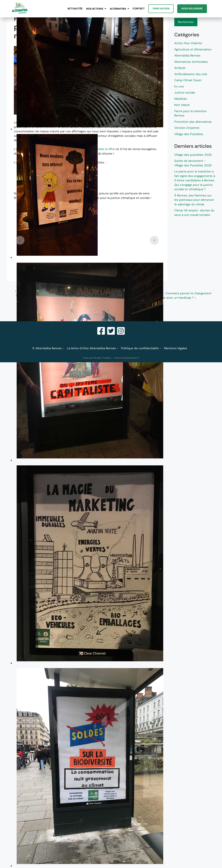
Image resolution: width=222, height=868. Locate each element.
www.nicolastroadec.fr (127, 358)
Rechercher (186, 22)
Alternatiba (118, 9)
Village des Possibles (189, 134)
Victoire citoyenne (187, 128)
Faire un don (161, 9)
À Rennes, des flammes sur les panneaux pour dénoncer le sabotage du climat (194, 200)
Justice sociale (185, 92)
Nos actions (95, 9)
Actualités (75, 9)
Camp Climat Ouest (188, 80)
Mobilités (181, 99)
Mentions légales (176, 348)
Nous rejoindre (192, 9)
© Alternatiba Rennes (47, 348)
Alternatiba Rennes (187, 55)
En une (179, 86)
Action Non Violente (188, 43)
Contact (139, 9)
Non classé (182, 105)
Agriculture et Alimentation (193, 49)
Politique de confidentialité (140, 348)
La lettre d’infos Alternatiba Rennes (91, 348)
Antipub (180, 68)
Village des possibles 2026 (193, 155)
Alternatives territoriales (191, 62)
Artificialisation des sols (191, 74)
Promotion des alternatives (193, 122)
